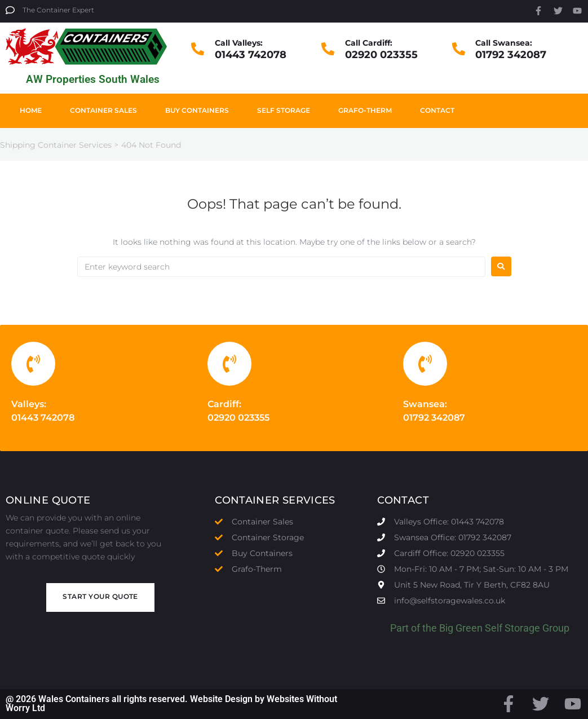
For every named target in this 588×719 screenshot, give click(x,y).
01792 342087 (511, 55)
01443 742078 (251, 55)
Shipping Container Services (56, 145)
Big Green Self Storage (490, 628)
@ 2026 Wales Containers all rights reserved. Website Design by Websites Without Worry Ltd (171, 703)
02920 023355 (381, 55)
